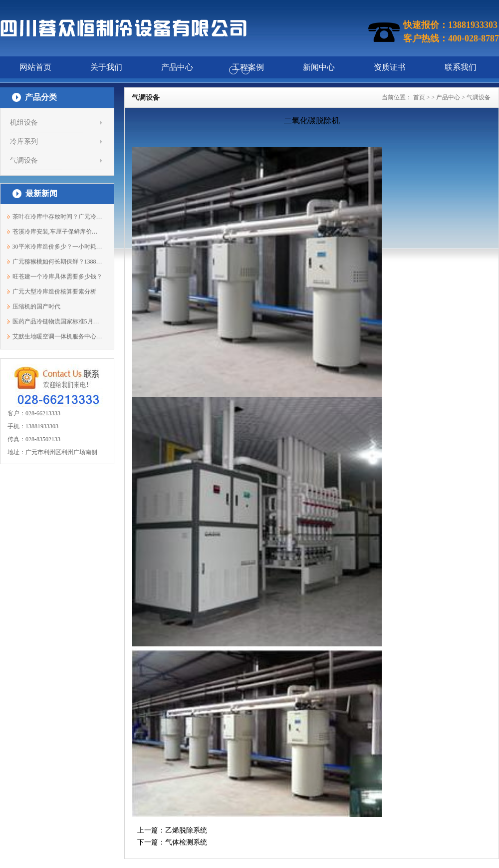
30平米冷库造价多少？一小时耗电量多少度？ (58, 247)
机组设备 (24, 123)
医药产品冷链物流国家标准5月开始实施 (58, 321)
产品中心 (448, 97)
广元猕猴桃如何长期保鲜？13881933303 (58, 262)
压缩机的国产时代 (36, 306)
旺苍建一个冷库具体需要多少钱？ (57, 277)
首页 (419, 97)
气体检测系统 (186, 842)
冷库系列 (24, 142)
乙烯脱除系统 (186, 830)
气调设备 (24, 160)
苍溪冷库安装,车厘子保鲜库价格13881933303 (58, 232)
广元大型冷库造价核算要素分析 (54, 291)
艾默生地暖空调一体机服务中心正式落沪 (58, 336)
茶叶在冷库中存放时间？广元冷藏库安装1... (58, 217)
